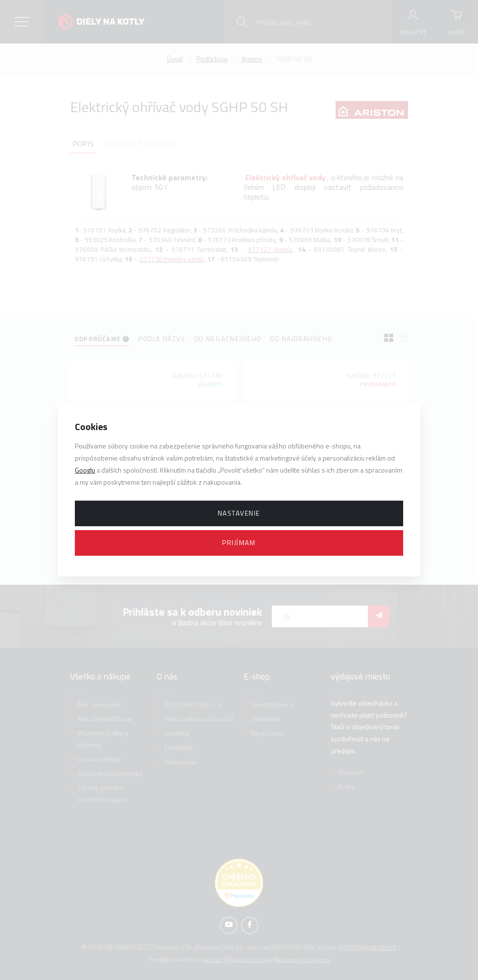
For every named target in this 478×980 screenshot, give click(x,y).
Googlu (85, 470)
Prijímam (239, 542)
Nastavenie (239, 513)
